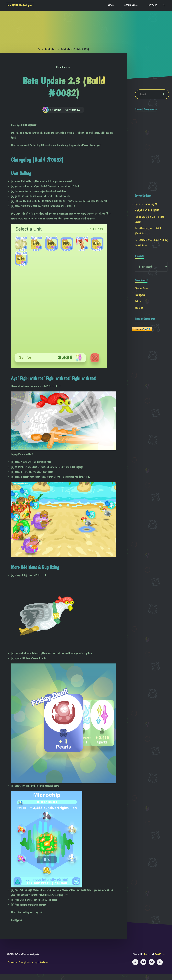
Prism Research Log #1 (147, 205)
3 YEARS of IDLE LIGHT (147, 211)
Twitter (138, 303)
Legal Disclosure (42, 968)
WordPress (159, 960)
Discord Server (142, 290)
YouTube (139, 310)
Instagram (140, 297)
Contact (11, 968)
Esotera (147, 960)
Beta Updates (50, 49)
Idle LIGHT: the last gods (21, 5)
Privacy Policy (25, 968)
